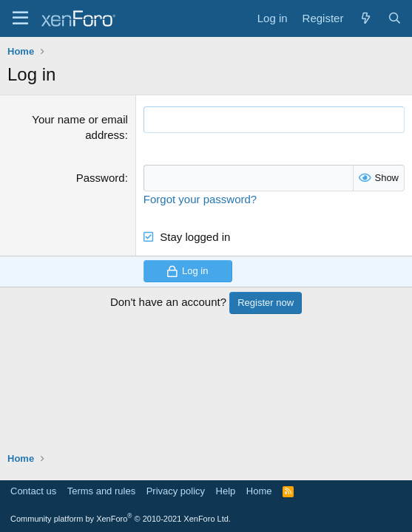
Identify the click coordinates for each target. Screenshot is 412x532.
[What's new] (365, 18)
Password (101, 178)
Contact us (33, 491)
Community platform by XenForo (121, 519)
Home (259, 491)
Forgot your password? (200, 199)
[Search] (395, 18)
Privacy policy (176, 491)
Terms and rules (101, 491)
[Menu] (20, 18)
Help (226, 491)
